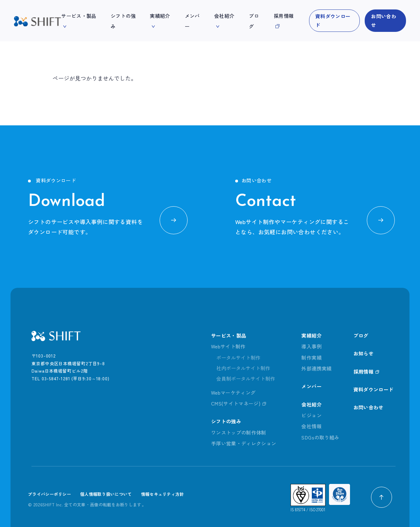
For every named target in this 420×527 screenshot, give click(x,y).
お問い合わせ (384, 20)
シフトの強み (226, 421)
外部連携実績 (316, 368)
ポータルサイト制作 (238, 358)
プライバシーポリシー (50, 494)
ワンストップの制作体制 (239, 432)
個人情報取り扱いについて (106, 494)
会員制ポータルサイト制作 (246, 379)
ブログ (361, 335)
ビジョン (311, 415)
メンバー (311, 386)
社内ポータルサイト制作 (243, 368)
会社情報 (311, 426)
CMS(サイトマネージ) (236, 403)
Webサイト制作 (228, 346)
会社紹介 (311, 404)
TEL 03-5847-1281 (51, 378)
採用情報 (363, 372)
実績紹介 (311, 335)
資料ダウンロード (333, 20)
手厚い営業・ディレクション (244, 443)
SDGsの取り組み (320, 437)
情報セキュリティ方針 (163, 494)
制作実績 (311, 358)
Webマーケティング (233, 393)
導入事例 (311, 346)
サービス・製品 (229, 335)
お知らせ (363, 353)
